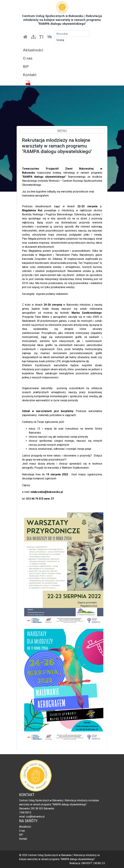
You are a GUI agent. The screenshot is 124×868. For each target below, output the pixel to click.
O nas (28, 58)
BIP (26, 67)
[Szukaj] (72, 34)
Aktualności (33, 50)
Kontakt (30, 75)
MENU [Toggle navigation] (62, 131)
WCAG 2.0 (100, 863)
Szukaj (60, 40)
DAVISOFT (87, 863)
